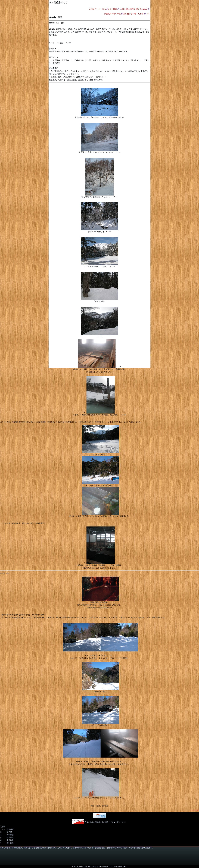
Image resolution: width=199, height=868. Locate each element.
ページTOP (195, 810)
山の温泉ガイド (108, 822)
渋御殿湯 (10, 835)
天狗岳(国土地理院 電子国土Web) (134, 9)
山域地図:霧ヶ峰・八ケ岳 (133, 14)
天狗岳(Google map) (113, 14)
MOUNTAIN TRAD (121, 867)
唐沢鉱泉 (10, 843)
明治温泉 (10, 837)
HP (148, 14)
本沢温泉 (10, 829)
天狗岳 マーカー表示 (97, 9)
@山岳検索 (112, 9)
